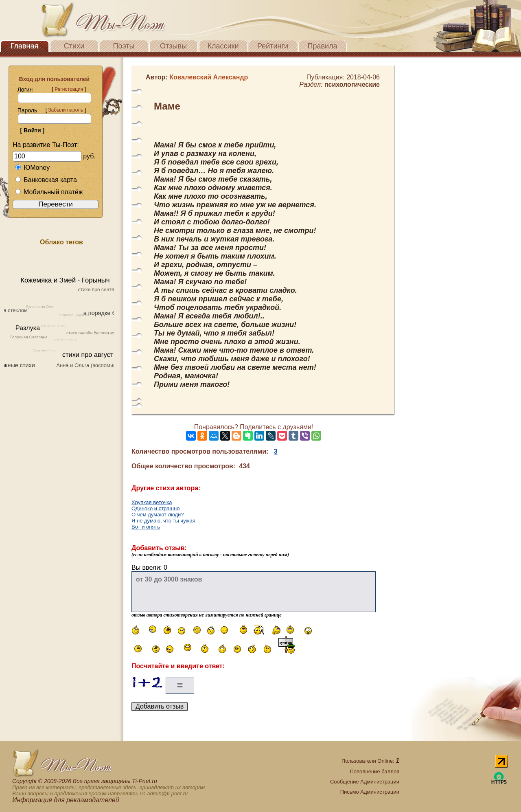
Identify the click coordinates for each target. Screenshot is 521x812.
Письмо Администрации (370, 792)
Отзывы (173, 46)
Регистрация (69, 89)
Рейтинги (273, 46)
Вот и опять (146, 527)
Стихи (74, 46)
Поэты (124, 46)
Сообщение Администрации (365, 782)
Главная (25, 46)
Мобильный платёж (49, 192)
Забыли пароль (66, 110)
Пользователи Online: (370, 761)
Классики (223, 46)
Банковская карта (46, 180)
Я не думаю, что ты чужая (163, 521)
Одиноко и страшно (155, 508)
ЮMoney (32, 168)
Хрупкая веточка (152, 502)
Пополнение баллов (374, 771)
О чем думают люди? (158, 515)
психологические (352, 84)
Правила (322, 46)
